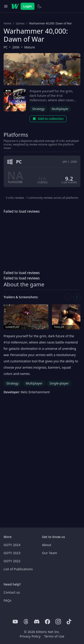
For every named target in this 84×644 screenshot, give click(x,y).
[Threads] (26, 622)
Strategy (38, 109)
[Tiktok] (69, 622)
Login (28, 6)
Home (7, 24)
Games (20, 24)
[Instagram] (58, 622)
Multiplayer (60, 109)
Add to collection (48, 119)
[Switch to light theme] (39, 6)
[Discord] (37, 622)
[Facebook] (47, 622)
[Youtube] (15, 622)
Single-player (59, 383)
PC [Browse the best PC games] (5, 47)
